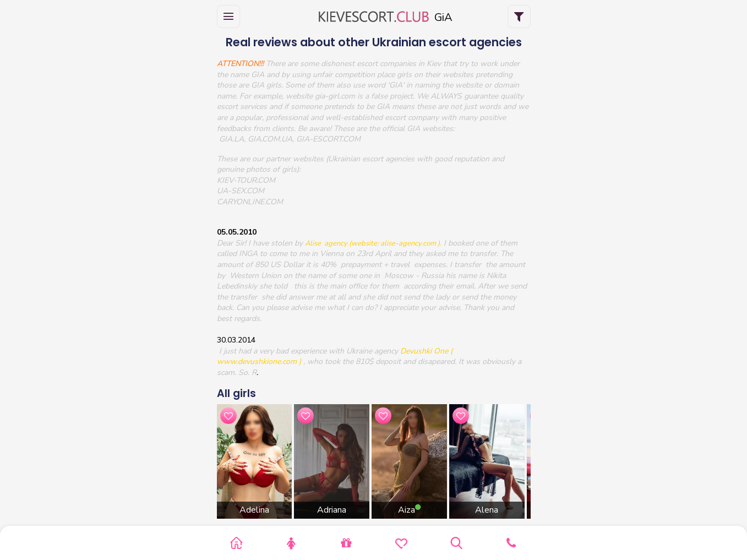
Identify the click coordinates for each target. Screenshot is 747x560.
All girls (236, 393)
